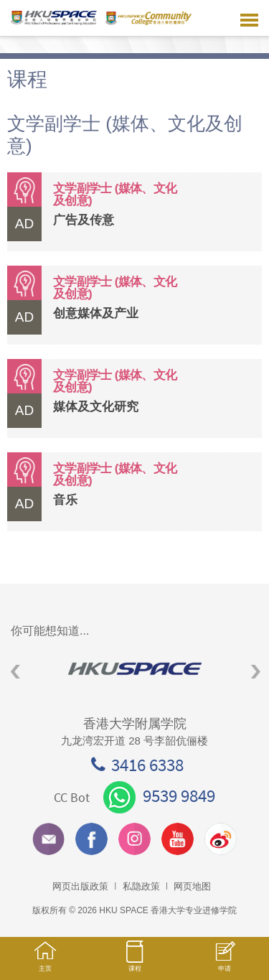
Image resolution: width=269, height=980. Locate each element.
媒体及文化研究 (96, 407)
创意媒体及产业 (96, 313)
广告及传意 (84, 220)
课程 (134, 963)
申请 (224, 964)
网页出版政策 (80, 886)
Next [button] (256, 672)
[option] (134, 669)
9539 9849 (159, 795)
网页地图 (192, 886)
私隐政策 (141, 886)
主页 (45, 963)
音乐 (65, 500)
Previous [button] (15, 672)
